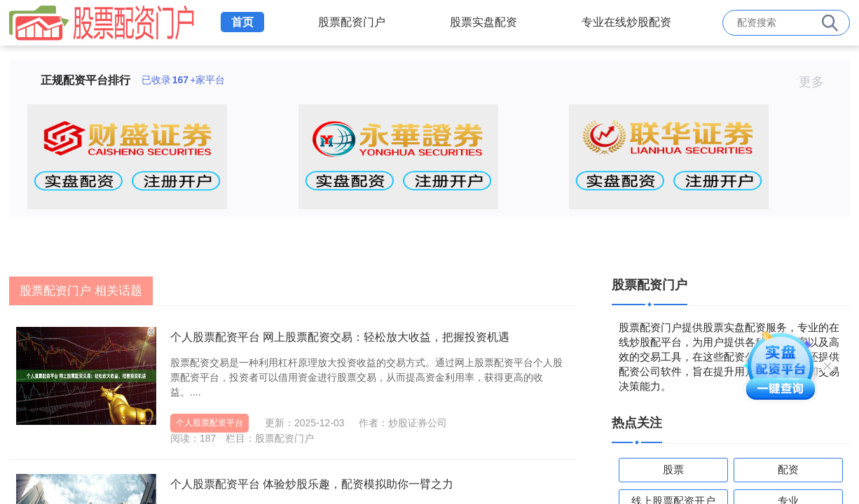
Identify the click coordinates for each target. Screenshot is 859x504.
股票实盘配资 (483, 22)
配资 (788, 469)
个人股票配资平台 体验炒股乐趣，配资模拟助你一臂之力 (312, 484)
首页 (242, 22)
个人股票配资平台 (209, 423)
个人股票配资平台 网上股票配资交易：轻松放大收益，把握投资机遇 (340, 337)
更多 (817, 82)
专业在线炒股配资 (626, 22)
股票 (673, 469)
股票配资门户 (352, 22)
